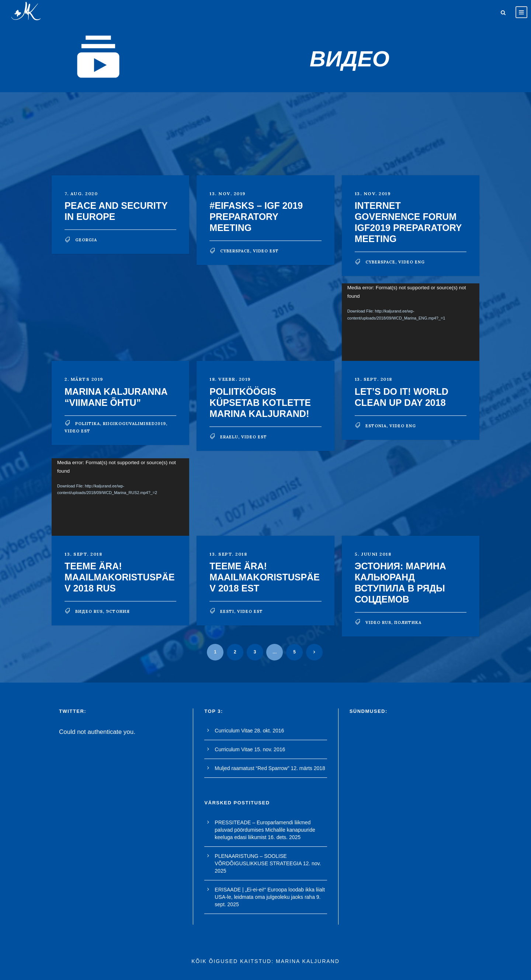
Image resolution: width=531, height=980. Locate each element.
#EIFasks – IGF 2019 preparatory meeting (256, 217)
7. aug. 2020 (81, 194)
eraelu (229, 437)
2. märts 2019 (84, 379)
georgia (86, 240)
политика (408, 622)
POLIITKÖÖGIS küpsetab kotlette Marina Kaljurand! (260, 403)
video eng (412, 262)
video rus (378, 622)
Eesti (227, 611)
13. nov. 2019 (228, 194)
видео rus (89, 611)
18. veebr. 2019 (230, 379)
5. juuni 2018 (373, 554)
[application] (411, 322)
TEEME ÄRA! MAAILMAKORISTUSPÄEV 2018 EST (265, 577)
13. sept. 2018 (374, 379)
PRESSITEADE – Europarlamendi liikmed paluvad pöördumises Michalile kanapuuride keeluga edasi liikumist (265, 830)
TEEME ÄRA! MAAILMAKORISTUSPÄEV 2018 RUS (120, 577)
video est (266, 251)
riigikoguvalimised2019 (134, 424)
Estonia (376, 426)
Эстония (118, 611)
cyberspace (235, 251)
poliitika (88, 424)
